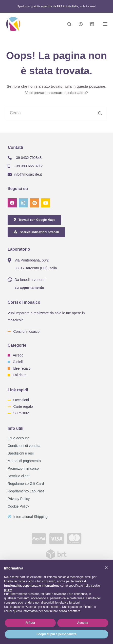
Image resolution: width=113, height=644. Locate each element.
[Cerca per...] (50, 113)
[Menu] (105, 24)
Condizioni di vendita (24, 446)
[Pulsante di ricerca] (100, 113)
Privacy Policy (19, 499)
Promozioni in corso (23, 468)
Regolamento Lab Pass (26, 491)
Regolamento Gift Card (26, 484)
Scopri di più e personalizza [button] (56, 634)
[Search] (69, 24)
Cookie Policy (18, 506)
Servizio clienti (19, 476)
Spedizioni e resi (21, 453)
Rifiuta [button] (30, 623)
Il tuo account (18, 438)
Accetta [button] (83, 623)
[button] (106, 568)
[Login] (81, 24)
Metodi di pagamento (24, 461)
